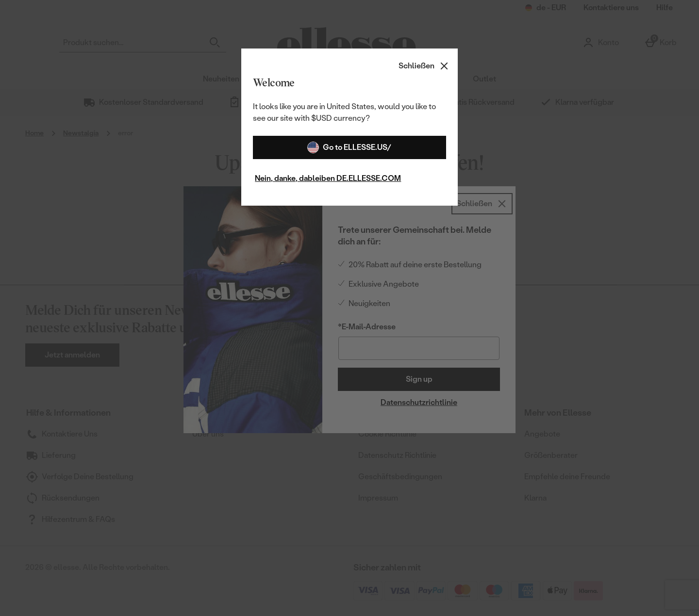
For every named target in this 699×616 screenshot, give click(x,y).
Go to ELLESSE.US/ (349, 147)
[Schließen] (424, 66)
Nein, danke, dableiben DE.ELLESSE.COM (328, 178)
